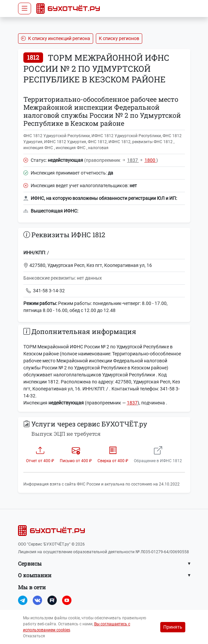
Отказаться (34, 636)
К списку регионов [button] (119, 38)
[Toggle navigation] (25, 9)
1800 (150, 160)
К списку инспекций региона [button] (56, 38)
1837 (133, 160)
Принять (173, 627)
